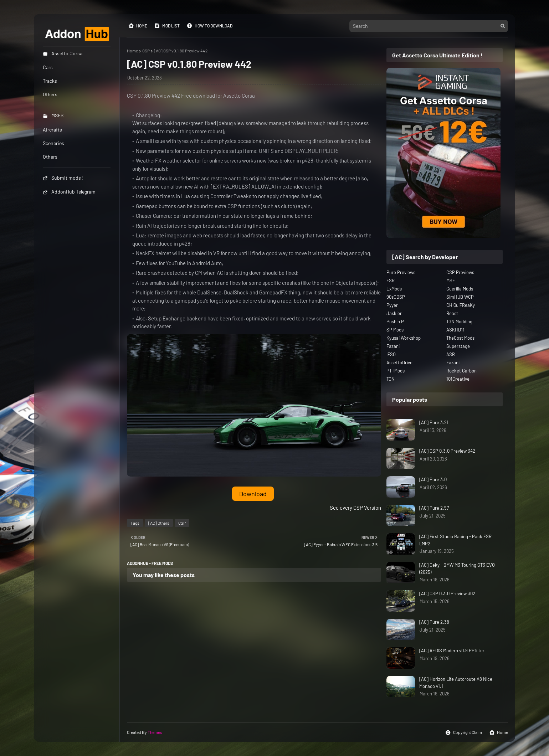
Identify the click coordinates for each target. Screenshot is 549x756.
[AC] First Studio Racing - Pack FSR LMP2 (455, 540)
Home (138, 26)
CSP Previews (460, 272)
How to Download (210, 26)
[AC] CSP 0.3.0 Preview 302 (447, 593)
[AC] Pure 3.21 (434, 422)
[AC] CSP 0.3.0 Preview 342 (447, 451)
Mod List (167, 26)
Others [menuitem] (50, 94)
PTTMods (396, 371)
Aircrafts (52, 130)
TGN (391, 379)
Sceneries (53, 143)
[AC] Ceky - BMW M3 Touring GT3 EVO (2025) (457, 569)
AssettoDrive (399, 362)
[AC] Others (159, 523)
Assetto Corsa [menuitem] (63, 53)
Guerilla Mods (460, 289)
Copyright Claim (464, 732)
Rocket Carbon (461, 371)
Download (253, 494)
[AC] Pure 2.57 (434, 508)
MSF (451, 281)
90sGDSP (396, 297)
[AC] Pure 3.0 (433, 479)
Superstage (458, 346)
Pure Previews (401, 272)
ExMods (394, 289)
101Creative (458, 379)
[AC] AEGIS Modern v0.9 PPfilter (452, 650)
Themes (155, 732)
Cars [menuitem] (48, 67)
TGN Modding (459, 322)
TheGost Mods (460, 338)
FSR (391, 281)
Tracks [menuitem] (50, 81)
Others (50, 157)
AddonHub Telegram (69, 192)
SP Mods (395, 330)
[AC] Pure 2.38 (434, 622)
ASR (451, 354)
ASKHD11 (455, 330)
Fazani (393, 346)
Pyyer (392, 305)
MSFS (53, 115)
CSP (146, 51)
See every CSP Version (355, 508)
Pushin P (395, 322)
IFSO (391, 354)
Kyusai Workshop (404, 338)
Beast (452, 313)
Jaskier (394, 313)
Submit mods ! (63, 178)
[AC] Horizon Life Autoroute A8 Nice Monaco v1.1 (456, 683)
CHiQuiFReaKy (461, 305)
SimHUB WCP (460, 297)
